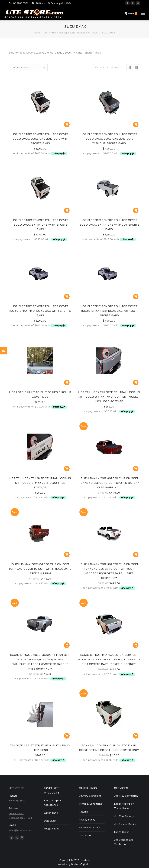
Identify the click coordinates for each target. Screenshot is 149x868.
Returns (83, 812)
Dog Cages (50, 821)
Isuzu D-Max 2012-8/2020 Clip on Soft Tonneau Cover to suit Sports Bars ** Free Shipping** (109, 483)
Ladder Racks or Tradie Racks (124, 806)
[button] (67, 125)
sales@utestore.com (21, 830)
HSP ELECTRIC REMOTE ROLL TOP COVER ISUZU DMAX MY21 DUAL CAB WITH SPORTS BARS (40, 311)
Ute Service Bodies (125, 824)
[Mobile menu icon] (143, 13)
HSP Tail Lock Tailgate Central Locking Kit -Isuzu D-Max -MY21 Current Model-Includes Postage (109, 397)
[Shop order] (28, 67)
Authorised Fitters (89, 827)
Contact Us (85, 835)
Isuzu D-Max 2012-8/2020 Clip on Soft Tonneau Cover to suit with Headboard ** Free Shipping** (40, 569)
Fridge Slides (51, 829)
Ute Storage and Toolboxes (124, 842)
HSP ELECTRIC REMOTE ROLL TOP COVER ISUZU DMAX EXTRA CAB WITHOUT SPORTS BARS (109, 225)
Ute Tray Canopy (124, 816)
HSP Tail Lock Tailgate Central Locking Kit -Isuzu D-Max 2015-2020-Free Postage (40, 483)
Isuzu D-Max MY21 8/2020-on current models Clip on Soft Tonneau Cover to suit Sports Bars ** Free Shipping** (109, 659)
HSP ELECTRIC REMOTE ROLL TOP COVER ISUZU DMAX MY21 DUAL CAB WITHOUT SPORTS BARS (109, 311)
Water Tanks (51, 813)
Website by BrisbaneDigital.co (74, 864)
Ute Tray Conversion (126, 796)
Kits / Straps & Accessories (53, 803)
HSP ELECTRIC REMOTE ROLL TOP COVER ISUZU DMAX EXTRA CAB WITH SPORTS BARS (40, 225)
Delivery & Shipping (90, 796)
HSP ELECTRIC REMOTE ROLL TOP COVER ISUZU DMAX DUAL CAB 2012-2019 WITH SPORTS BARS (40, 139)
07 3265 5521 (21, 3)
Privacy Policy (87, 820)
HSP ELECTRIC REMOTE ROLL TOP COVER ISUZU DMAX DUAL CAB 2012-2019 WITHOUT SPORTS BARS (109, 139)
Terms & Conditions (90, 804)
